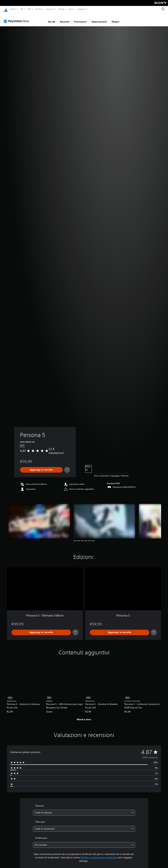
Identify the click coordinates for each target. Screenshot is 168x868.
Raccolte (65, 19)
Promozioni (80, 19)
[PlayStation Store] (17, 18)
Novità (61, 9)
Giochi (13, 9)
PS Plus (38, 9)
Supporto (82, 9)
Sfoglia (115, 19)
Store (71, 9)
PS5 (22, 9)
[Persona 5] (39, 518)
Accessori (50, 9)
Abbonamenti (99, 19)
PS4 (29, 9)
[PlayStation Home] (6, 9)
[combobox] (84, 810)
